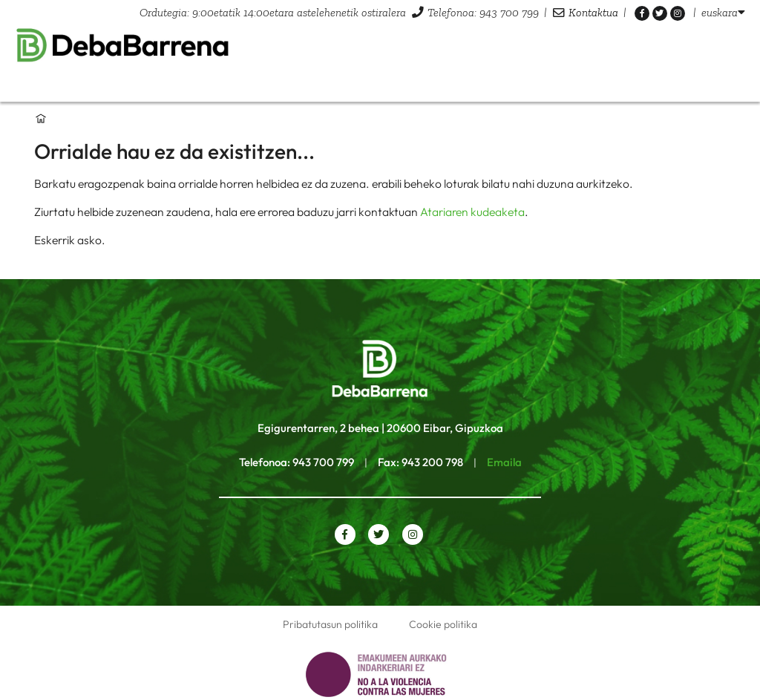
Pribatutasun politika (330, 624)
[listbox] (723, 12)
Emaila (504, 462)
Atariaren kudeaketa (472, 212)
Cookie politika (443, 624)
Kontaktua (593, 12)
